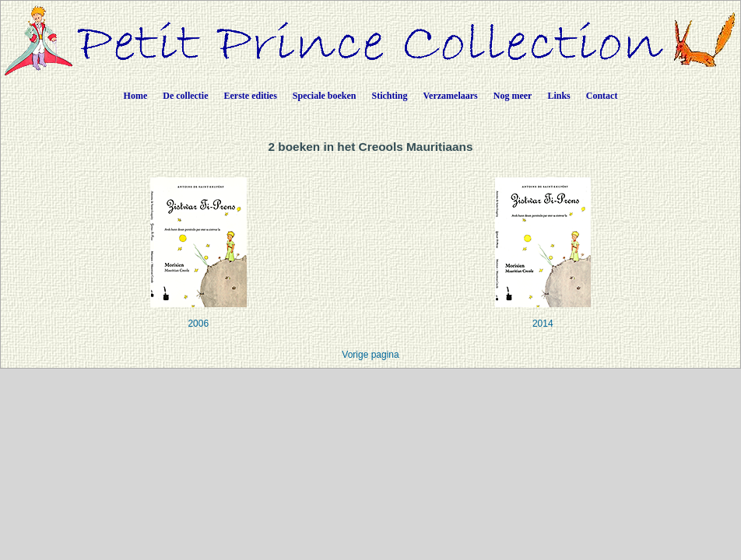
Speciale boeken (325, 96)
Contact (602, 96)
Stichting (390, 96)
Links (558, 96)
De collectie (185, 96)
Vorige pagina (370, 355)
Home (136, 96)
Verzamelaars (451, 96)
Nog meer (513, 96)
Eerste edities (251, 96)
